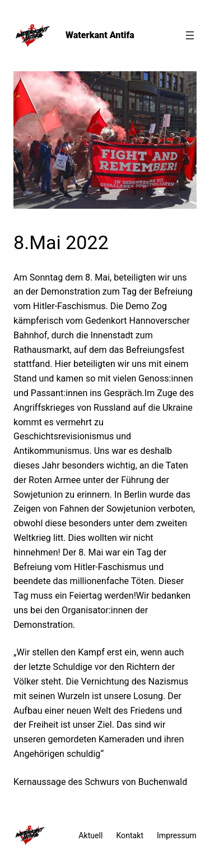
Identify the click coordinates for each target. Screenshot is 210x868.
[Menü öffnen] (190, 35)
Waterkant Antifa (100, 35)
